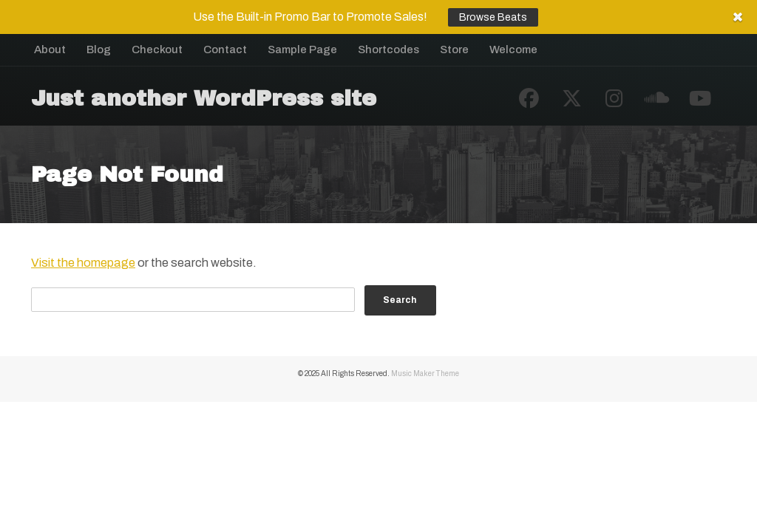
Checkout (157, 50)
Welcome (513, 50)
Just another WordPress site (204, 98)
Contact (225, 50)
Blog (99, 50)
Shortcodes (388, 50)
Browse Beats (493, 17)
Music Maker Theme (425, 374)
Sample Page (302, 50)
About (50, 50)
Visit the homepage (83, 263)
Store (454, 50)
